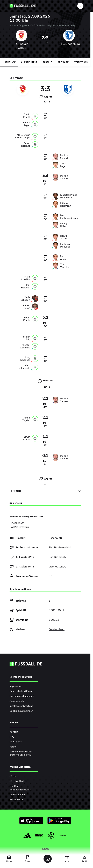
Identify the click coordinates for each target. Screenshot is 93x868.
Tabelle (47, 62)
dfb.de (13, 776)
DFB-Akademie (18, 795)
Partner (13, 747)
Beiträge (63, 62)
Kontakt (14, 732)
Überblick (9, 62)
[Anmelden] (48, 859)
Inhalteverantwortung (21, 706)
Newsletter (16, 742)
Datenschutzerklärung (21, 691)
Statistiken (81, 62)
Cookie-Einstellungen (21, 711)
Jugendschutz (17, 701)
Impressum (15, 686)
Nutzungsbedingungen (22, 696)
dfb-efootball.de (18, 781)
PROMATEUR (17, 800)
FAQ (12, 737)
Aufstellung (29, 62)
